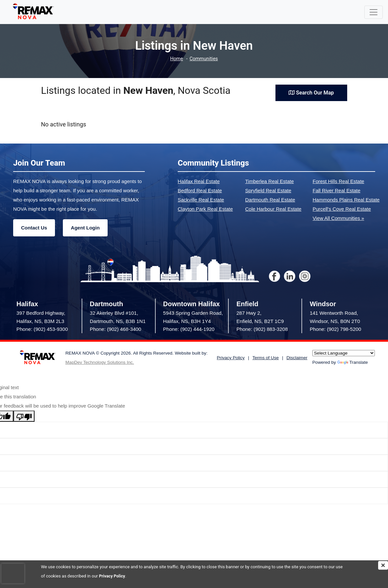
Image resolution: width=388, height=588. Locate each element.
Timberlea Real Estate (270, 181)
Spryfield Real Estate (268, 190)
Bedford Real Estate (200, 190)
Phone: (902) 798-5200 (335, 329)
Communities (204, 59)
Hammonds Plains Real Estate (346, 200)
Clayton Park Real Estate (205, 209)
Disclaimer (297, 358)
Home (176, 59)
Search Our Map (311, 92)
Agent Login (85, 228)
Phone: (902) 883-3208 (262, 329)
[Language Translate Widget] (344, 353)
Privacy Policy (113, 576)
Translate (353, 362)
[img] (383, 565)
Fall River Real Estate (336, 190)
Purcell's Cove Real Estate (342, 209)
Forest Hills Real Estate (338, 181)
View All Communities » (338, 218)
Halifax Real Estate (199, 181)
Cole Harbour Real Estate (273, 209)
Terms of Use (266, 358)
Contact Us (34, 228)
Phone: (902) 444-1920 (189, 329)
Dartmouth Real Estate (270, 200)
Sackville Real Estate (201, 200)
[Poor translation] (24, 416)
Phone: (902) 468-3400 (116, 329)
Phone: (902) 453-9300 (42, 329)
